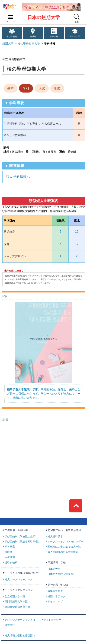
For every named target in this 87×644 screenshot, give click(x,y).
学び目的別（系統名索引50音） (23, 541)
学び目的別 (12, 37)
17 (77, 244)
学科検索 (10, 547)
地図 (57, 88)
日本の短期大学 (44, 17)
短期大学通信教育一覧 (17, 607)
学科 (26, 88)
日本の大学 (75, 37)
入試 (42, 88)
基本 (10, 88)
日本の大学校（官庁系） (62, 574)
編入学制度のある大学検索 (63, 552)
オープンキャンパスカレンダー (65, 541)
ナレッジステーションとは (20, 620)
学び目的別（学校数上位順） (21, 536)
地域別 (33, 37)
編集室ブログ (55, 591)
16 (77, 232)
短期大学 (8, 43)
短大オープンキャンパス (19, 579)
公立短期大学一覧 (15, 596)
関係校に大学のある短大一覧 (64, 547)
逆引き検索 (11, 562)
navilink (10, 16)
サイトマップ (55, 601)
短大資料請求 (55, 536)
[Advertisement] (44, 453)
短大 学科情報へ (18, 177)
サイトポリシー (52, 620)
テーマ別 (54, 37)
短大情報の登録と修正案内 (20, 635)
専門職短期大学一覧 (16, 601)
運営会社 (10, 625)
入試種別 (10, 557)
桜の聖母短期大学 (29, 44)
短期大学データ (56, 596)
